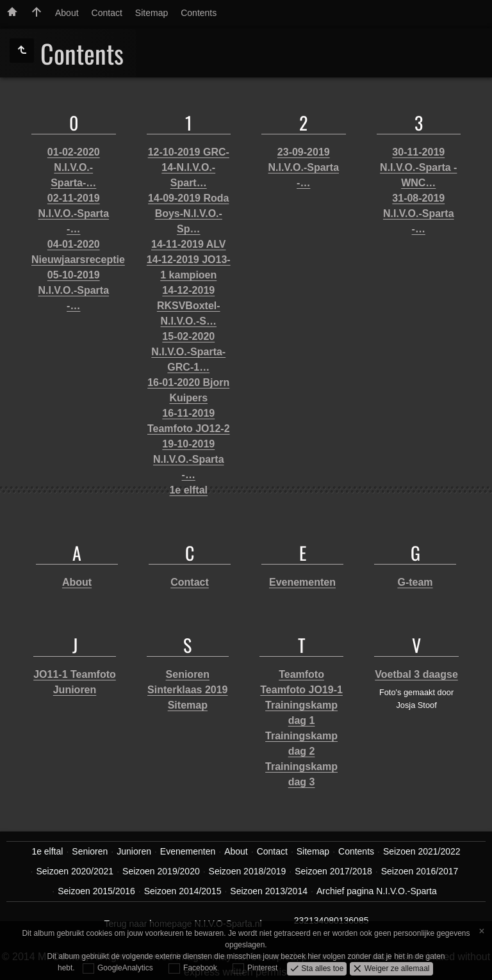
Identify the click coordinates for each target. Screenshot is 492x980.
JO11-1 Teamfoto (75, 674)
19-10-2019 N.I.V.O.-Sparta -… (189, 459)
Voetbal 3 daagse (416, 674)
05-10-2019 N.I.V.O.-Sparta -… (73, 290)
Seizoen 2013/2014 (269, 891)
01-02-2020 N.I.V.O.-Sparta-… (74, 167)
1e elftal (188, 490)
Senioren (188, 674)
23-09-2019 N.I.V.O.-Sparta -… (303, 167)
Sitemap (152, 13)
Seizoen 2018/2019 (248, 871)
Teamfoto (301, 674)
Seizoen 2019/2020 (161, 871)
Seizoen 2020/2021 (75, 871)
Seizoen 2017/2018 (333, 871)
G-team (415, 582)
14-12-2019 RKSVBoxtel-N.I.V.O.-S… (189, 306)
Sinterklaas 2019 (187, 690)
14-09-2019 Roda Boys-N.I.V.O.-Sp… (188, 213)
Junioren (75, 690)
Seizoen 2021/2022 (422, 851)
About (67, 13)
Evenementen (302, 582)
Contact (107, 13)
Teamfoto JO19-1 (301, 690)
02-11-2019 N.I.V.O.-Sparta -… (73, 213)
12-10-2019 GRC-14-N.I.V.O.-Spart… (189, 167)
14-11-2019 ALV (189, 244)
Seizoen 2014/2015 (183, 891)
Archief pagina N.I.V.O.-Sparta (377, 891)
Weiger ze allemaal (396, 968)
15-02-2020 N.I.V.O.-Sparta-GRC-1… (188, 352)
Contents (199, 13)
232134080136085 (332, 920)
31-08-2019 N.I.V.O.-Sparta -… (419, 213)
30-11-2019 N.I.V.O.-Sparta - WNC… (418, 167)
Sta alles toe (321, 968)
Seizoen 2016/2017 (420, 871)
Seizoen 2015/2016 (96, 891)
